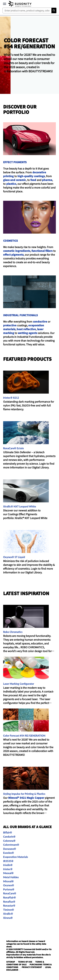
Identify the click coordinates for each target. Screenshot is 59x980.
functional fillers (42, 251)
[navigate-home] (20, 4)
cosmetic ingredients (17, 251)
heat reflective (26, 329)
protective (10, 325)
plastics (11, 184)
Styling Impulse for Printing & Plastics (24, 794)
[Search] (54, 10)
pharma (47, 180)
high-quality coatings (31, 176)
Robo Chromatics (13, 632)
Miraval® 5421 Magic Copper (27, 798)
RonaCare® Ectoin (13, 448)
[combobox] (29, 10)
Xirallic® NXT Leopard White (20, 506)
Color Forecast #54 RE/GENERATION (24, 736)
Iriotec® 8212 (11, 398)
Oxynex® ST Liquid (14, 557)
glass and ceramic (15, 180)
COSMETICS (10, 241)
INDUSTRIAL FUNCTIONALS (20, 315)
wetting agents (28, 333)
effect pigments (13, 255)
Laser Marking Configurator (19, 684)
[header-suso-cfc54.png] (29, 55)
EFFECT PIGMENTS (15, 162)
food (33, 180)
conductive (40, 321)
